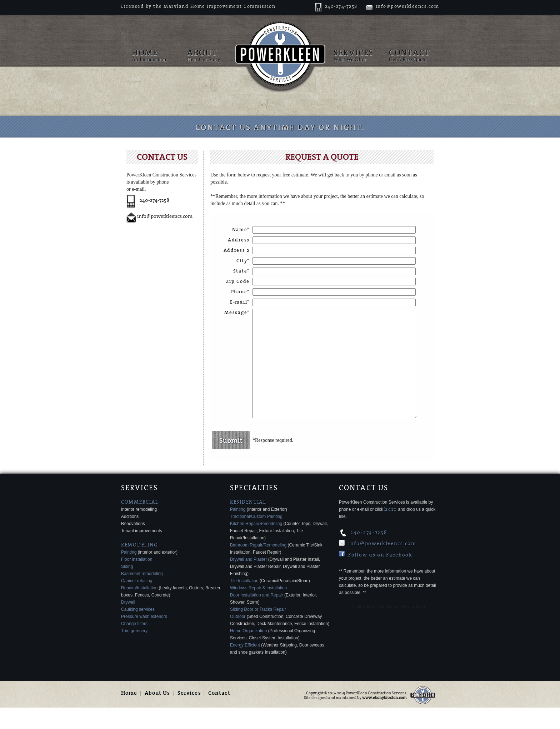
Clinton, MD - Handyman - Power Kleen (389, 628)
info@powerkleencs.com (402, 6)
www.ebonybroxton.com (384, 719)
